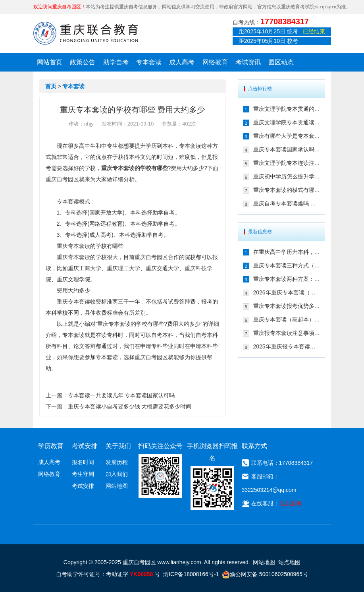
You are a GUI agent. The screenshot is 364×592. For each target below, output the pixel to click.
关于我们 (118, 446)
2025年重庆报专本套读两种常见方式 (287, 346)
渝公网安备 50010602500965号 (265, 574)
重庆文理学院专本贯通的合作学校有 (287, 109)
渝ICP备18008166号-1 (191, 574)
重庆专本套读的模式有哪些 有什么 (287, 190)
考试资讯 (248, 62)
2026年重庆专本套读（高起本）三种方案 (287, 292)
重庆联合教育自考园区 (86, 33)
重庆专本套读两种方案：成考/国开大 (287, 279)
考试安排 (83, 486)
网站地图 (117, 486)
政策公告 (83, 62)
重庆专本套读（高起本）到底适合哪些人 (287, 319)
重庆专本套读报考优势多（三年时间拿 (287, 306)
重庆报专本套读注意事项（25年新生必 (287, 333)
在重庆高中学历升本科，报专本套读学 (287, 252)
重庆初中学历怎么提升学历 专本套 (287, 176)
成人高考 (182, 62)
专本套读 (149, 62)
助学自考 (116, 62)
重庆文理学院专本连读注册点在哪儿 (287, 163)
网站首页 (50, 62)
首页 (51, 86)
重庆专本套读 (118, 168)
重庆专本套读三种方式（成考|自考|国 (287, 265)
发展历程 (117, 462)
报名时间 (83, 462)
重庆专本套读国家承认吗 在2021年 (287, 149)
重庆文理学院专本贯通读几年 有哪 (287, 122)
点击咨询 (290, 503)
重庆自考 (57, 179)
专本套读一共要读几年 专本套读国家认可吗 (121, 395)
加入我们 (117, 474)
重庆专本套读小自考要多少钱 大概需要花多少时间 (130, 406)
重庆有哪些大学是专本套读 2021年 (287, 136)
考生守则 (83, 474)
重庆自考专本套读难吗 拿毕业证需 (287, 203)
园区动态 (281, 62)
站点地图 (289, 562)
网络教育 (215, 62)
